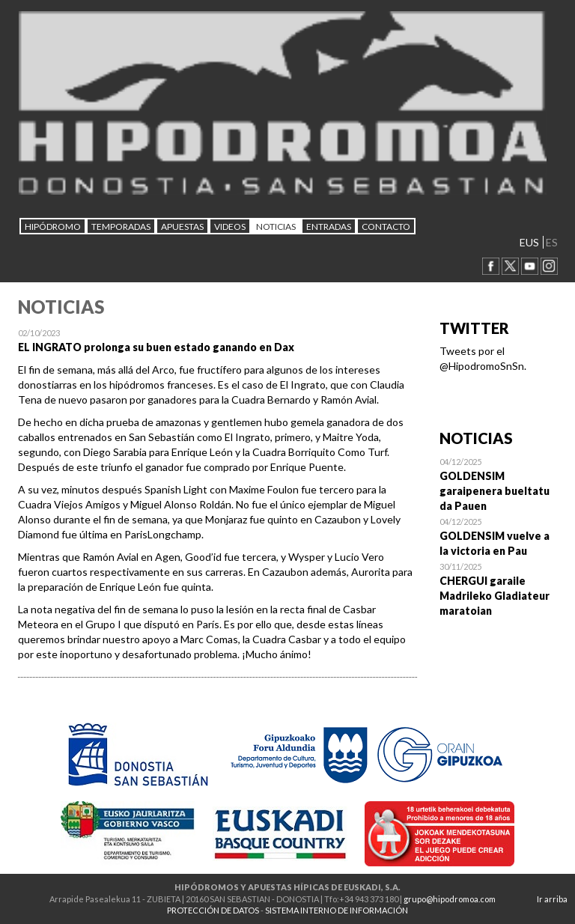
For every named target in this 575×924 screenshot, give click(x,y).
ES (552, 242)
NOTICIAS (276, 227)
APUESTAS (182, 227)
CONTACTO (386, 227)
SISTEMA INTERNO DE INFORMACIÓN (337, 910)
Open (499, 484)
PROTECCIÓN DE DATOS (213, 910)
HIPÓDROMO (53, 227)
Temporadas (121, 227)
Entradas (329, 227)
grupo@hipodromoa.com (450, 899)
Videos (230, 227)
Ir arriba (552, 899)
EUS (529, 242)
